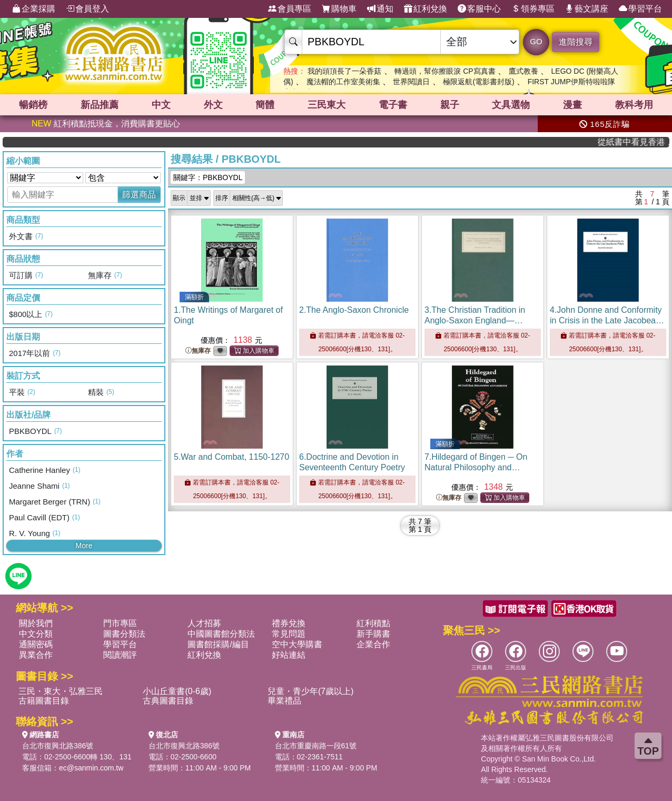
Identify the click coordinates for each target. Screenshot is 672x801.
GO (536, 41)
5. (231, 457)
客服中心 (479, 9)
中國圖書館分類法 (221, 634)
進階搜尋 (576, 42)
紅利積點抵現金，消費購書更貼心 (106, 123)
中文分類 (36, 634)
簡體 (265, 105)
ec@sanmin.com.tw (91, 768)
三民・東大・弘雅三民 (61, 691)
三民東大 (327, 105)
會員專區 (290, 9)
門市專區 (120, 623)
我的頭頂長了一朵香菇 (344, 71)
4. (607, 320)
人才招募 (204, 623)
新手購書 (373, 634)
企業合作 (373, 644)
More (84, 546)
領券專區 (533, 9)
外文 (213, 105)
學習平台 (640, 9)
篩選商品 (139, 195)
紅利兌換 (426, 9)
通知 (380, 9)
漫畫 (572, 105)
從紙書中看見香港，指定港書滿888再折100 (642, 142)
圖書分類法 (124, 634)
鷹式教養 (523, 71)
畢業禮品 (284, 701)
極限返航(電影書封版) (478, 82)
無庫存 (198, 351)
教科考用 (634, 105)
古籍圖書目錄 (44, 701)
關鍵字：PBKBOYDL (208, 177)
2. (354, 310)
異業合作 (36, 655)
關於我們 (36, 623)
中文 (161, 105)
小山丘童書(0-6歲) (177, 691)
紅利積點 (373, 623)
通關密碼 (36, 644)
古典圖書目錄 (168, 701)
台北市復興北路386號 (58, 746)
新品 (100, 105)
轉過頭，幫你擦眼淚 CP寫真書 (445, 71)
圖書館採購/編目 (218, 644)
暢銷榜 (33, 105)
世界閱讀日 (411, 82)
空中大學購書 (297, 644)
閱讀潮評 (120, 655)
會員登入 (87, 9)
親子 (450, 105)
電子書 (393, 105)
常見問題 (289, 634)
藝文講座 (587, 9)
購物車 (339, 9)
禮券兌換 (289, 623)
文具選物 (511, 105)
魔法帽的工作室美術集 (343, 82)
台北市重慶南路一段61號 (316, 746)
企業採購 (34, 9)
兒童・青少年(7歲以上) (311, 691)
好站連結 (289, 655)
